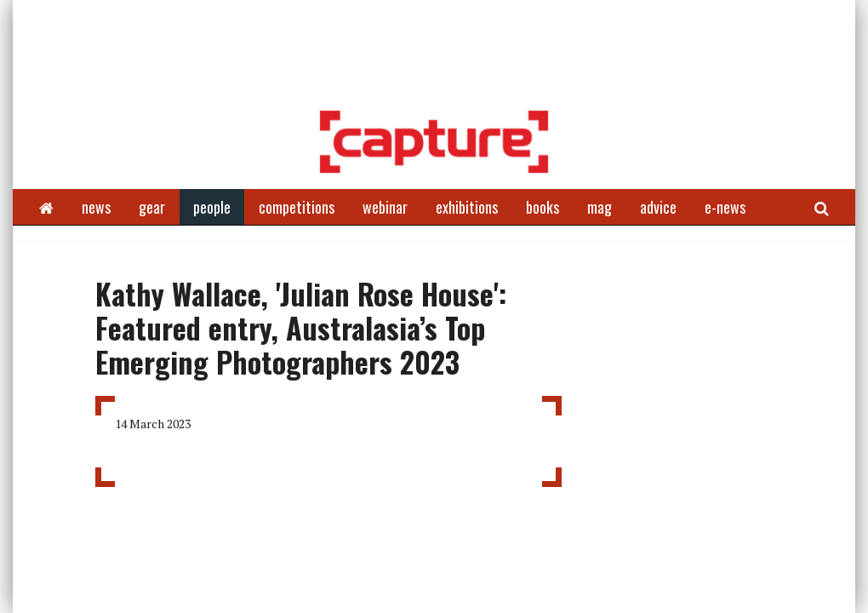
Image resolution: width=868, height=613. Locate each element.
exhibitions (467, 207)
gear (152, 207)
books (542, 207)
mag (600, 207)
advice (658, 207)
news (96, 207)
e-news (725, 207)
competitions (297, 207)
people (212, 207)
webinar (385, 207)
